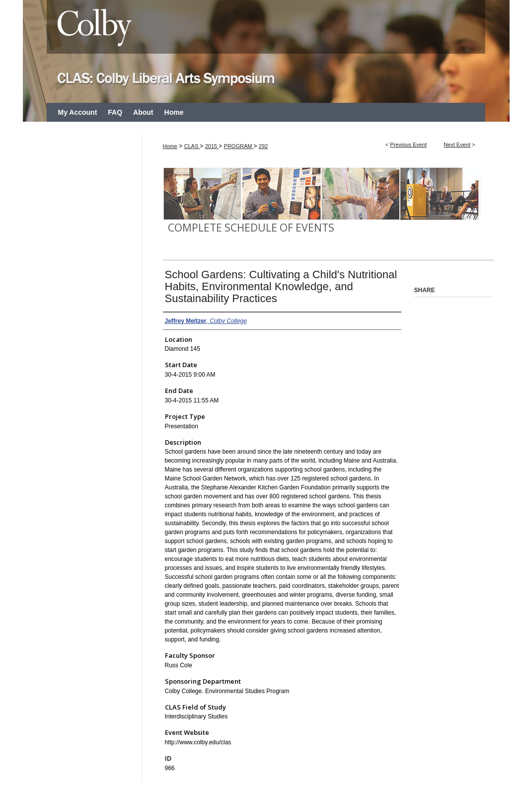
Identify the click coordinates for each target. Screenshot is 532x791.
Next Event (457, 145)
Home (170, 146)
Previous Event (408, 145)
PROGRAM (239, 146)
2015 (212, 146)
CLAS (192, 146)
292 (263, 146)
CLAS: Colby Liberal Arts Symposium (266, 51)
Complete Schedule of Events (251, 228)
